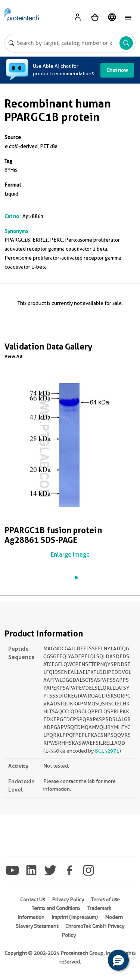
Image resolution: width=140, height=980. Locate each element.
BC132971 (107, 751)
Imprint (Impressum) (75, 917)
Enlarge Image (70, 555)
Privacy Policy (68, 899)
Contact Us (32, 899)
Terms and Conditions (56, 908)
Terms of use (105, 899)
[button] (118, 960)
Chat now (117, 70)
